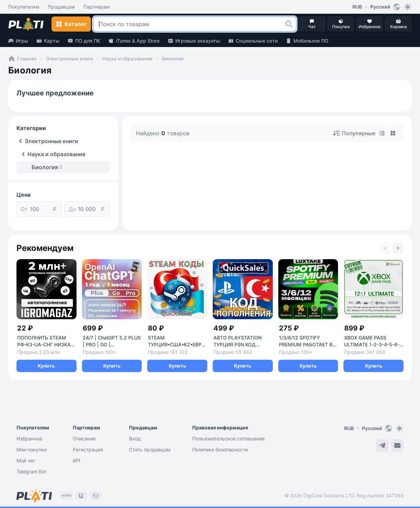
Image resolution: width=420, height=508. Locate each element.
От (24, 209)
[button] (289, 24)
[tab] (382, 133)
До (72, 209)
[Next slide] (398, 248)
